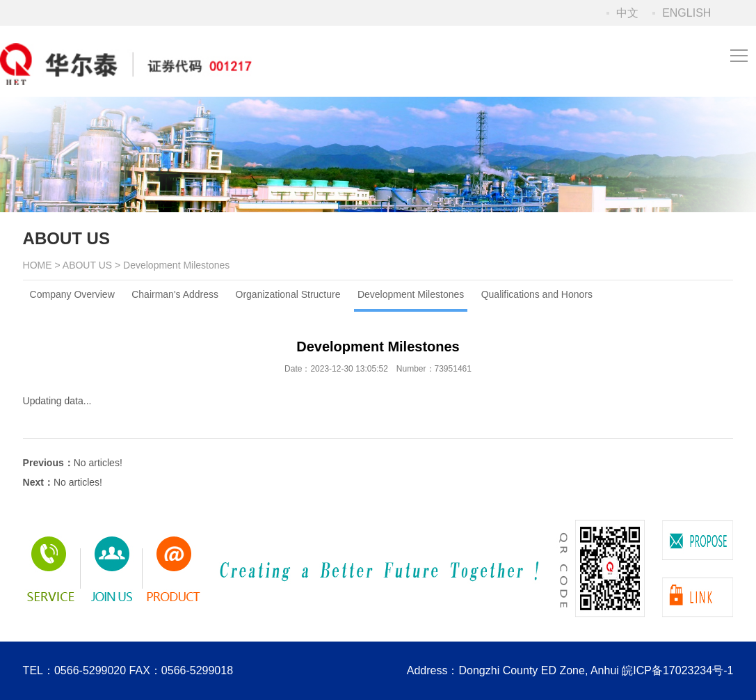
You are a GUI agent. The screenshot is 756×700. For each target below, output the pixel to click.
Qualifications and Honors (537, 294)
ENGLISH (686, 13)
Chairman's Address (175, 294)
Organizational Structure (288, 294)
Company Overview (72, 294)
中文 (627, 13)
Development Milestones (411, 294)
